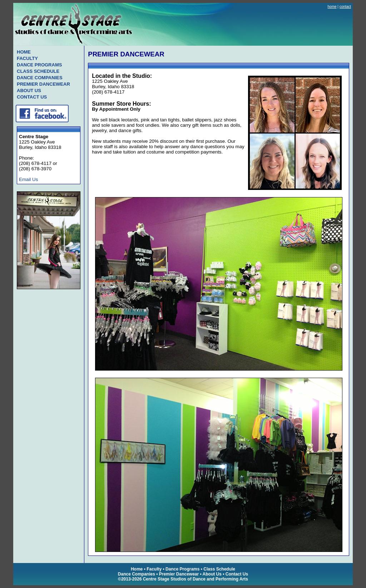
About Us (212, 574)
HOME (24, 52)
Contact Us (237, 574)
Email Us (28, 179)
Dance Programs (182, 569)
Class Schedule (219, 569)
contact (345, 7)
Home (137, 569)
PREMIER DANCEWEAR (43, 84)
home (332, 7)
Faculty (154, 569)
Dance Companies (137, 574)
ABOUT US (29, 91)
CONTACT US (32, 97)
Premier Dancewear (179, 574)
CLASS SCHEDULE (38, 71)
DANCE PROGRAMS (39, 65)
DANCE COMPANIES (40, 78)
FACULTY (27, 58)
